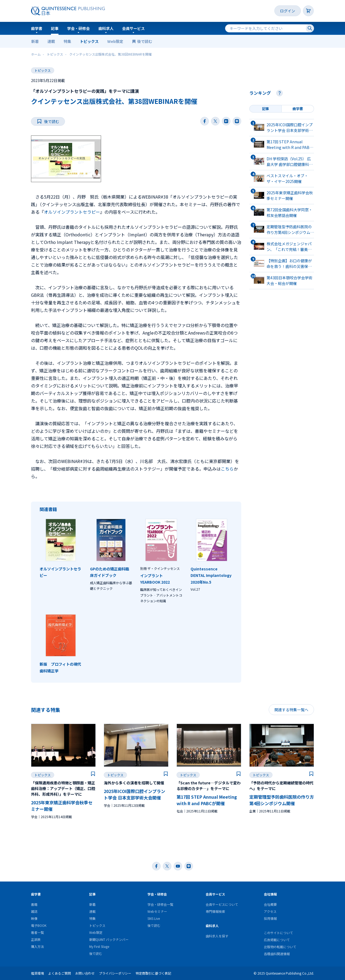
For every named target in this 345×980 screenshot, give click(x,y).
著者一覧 (37, 932)
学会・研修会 (78, 28)
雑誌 (34, 911)
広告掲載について (277, 940)
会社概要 (270, 904)
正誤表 (36, 939)
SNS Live (154, 918)
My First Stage (99, 946)
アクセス (270, 911)
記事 (55, 28)
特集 (67, 41)
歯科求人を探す (217, 936)
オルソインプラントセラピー (72, 212)
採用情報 (270, 918)
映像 (34, 918)
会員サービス (133, 28)
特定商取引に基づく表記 (153, 973)
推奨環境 (37, 973)
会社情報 (270, 894)
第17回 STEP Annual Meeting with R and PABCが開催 (207, 800)
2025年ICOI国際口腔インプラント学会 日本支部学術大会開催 (134, 794)
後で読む (145, 41)
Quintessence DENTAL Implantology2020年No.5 (211, 575)
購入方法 (37, 946)
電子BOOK (39, 925)
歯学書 (37, 28)
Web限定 (115, 41)
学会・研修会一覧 (160, 904)
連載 (51, 41)
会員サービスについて (222, 904)
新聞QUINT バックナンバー (109, 939)
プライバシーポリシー (115, 973)
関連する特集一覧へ (291, 710)
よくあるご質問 (60, 973)
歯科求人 (106, 28)
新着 (35, 41)
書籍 (34, 904)
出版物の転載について (280, 947)
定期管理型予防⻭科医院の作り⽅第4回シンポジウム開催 (282, 800)
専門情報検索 (215, 911)
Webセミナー (157, 911)
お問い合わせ (85, 973)
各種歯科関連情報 (277, 954)
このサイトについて (278, 933)
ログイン (288, 11)
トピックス (89, 41)
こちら (227, 469)
